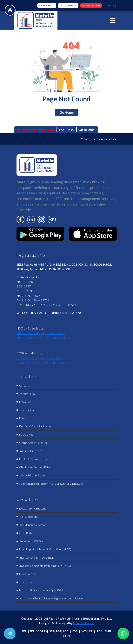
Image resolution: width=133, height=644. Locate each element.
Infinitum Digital (84, 623)
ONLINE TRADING (91, 5)
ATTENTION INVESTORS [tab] (36, 130)
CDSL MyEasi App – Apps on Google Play (44, 362)
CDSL (75, 631)
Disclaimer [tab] (86, 130)
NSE (51, 631)
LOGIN (109, 5)
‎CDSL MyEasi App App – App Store (40, 358)
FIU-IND (67, 636)
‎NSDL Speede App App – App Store (41, 333)
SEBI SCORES (38, 631)
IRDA (99, 631)
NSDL (66, 631)
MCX (84, 631)
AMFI (108, 631)
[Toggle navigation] (113, 20)
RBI (91, 631)
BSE (59, 631)
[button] (123, 633)
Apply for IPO (47, 5)
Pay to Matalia (68, 5)
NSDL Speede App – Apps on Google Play (44, 338)
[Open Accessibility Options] (10, 10)
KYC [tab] (71, 130)
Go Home (67, 112)
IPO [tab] (61, 130)
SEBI (25, 631)
